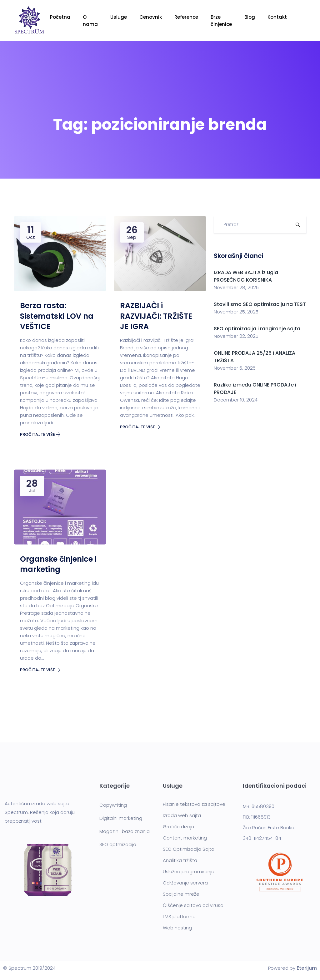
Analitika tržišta (180, 860)
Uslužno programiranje (189, 872)
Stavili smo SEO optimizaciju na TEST (260, 304)
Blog (250, 17)
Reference (186, 17)
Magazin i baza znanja (125, 831)
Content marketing (185, 838)
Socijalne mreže (181, 894)
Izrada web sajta (182, 815)
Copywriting (113, 805)
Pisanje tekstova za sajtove (194, 804)
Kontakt (277, 17)
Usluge (119, 17)
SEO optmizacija (118, 844)
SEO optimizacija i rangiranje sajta (258, 329)
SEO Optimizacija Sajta (189, 849)
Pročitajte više (40, 434)
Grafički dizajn (178, 827)
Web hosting (177, 928)
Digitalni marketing (121, 818)
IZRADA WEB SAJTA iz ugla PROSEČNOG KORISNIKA (246, 276)
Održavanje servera (185, 883)
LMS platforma (179, 916)
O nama (90, 21)
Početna (60, 17)
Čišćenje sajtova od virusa (193, 905)
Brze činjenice (221, 21)
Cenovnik (151, 17)
